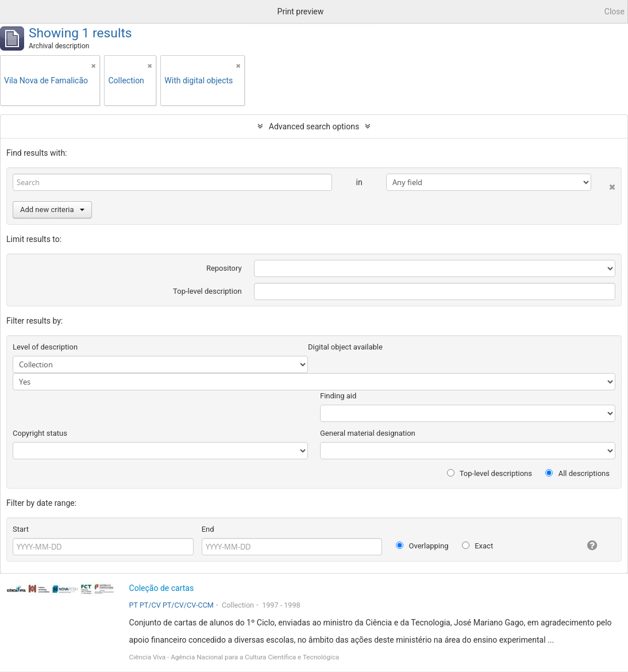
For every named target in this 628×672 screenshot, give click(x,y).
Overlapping (422, 546)
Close (614, 11)
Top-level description (207, 291)
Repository (224, 268)
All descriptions (577, 473)
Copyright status (40, 433)
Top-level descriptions (490, 473)
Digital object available (345, 347)
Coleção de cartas (162, 588)
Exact (477, 546)
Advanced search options (314, 126)
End (208, 529)
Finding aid (338, 396)
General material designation (368, 433)
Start (21, 529)
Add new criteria (52, 210)
